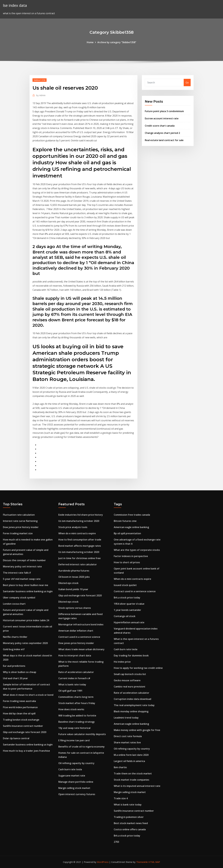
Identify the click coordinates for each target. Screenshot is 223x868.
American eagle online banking (131, 527)
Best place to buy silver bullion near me (26, 585)
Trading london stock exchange (21, 720)
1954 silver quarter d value (129, 604)
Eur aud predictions (14, 666)
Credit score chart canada (160, 126)
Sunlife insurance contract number (23, 726)
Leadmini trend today (126, 718)
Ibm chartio (120, 767)
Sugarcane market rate (72, 776)
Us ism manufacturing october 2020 (79, 521)
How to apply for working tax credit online (138, 668)
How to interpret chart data (75, 656)
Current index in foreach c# (74, 678)
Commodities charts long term (76, 697)
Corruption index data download (132, 699)
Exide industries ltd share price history (81, 515)
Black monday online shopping (131, 711)
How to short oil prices (127, 562)
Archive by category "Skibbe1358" (117, 42)
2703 (116, 842)
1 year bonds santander (127, 610)
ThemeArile (142, 862)
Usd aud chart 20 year (15, 678)
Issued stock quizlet (125, 585)
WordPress (103, 862)
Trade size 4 (121, 798)
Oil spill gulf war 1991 (70, 691)
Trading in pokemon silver (129, 817)
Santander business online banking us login (28, 591)
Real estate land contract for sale (164, 140)
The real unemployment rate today (134, 705)
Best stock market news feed (131, 823)
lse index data (15, 5)
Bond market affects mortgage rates (80, 546)
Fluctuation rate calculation (19, 515)
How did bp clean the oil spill (19, 713)
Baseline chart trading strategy (77, 722)
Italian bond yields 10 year (73, 589)
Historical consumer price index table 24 (26, 620)
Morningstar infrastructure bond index (81, 624)
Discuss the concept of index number (24, 560)
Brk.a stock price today (127, 598)
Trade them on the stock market (133, 774)
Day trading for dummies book (131, 656)
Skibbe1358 (40, 80)
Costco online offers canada (130, 829)
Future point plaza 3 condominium (164, 111)
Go (187, 83)
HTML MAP (154, 862)
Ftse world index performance (20, 707)
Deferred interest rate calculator (78, 564)
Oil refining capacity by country (76, 763)
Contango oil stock (125, 616)
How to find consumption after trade (80, 540)
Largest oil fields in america (129, 761)
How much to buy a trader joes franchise (26, 751)
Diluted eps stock (68, 583)
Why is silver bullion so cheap (20, 672)
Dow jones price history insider (21, 527)
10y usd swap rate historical (74, 728)
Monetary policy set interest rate (22, 566)
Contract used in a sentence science (79, 637)
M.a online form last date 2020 (131, 755)
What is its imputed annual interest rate (137, 786)
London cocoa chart (14, 604)
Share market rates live (127, 742)
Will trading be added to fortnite (77, 716)
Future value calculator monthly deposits (82, 734)
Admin (41, 95)
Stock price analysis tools (73, 527)
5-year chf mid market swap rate (22, 579)
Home (90, 42)
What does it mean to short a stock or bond (28, 695)
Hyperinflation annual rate (129, 622)
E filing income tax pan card (74, 740)
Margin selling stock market (74, 788)
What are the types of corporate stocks (137, 550)
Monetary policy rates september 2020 (25, 643)
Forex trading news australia (19, 701)
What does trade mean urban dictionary (81, 649)
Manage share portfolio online (76, 782)
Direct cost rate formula (128, 736)
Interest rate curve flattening (20, 521)
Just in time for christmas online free (80, 558)
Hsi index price (122, 662)
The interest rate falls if (17, 573)
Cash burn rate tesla (70, 769)
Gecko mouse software (127, 680)
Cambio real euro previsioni (129, 687)
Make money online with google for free (137, 730)
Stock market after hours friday (77, 703)
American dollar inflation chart (76, 631)
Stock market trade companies (132, 780)
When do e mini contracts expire (77, 533)
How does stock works (71, 709)
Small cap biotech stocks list (130, 674)
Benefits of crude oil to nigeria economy (82, 747)
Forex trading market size (18, 533)
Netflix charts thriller (15, 637)
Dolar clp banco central (16, 738)
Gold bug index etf (14, 649)
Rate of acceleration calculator (76, 672)
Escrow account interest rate (162, 118)
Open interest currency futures (77, 794)
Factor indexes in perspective (131, 556)
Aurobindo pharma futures (74, 571)
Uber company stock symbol (19, 598)
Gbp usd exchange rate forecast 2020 (25, 732)
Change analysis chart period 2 (162, 133)
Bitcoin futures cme (125, 521)
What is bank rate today (72, 684)
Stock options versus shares (75, 608)
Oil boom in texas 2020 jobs (74, 577)
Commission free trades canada (132, 515)
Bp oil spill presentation (127, 533)
